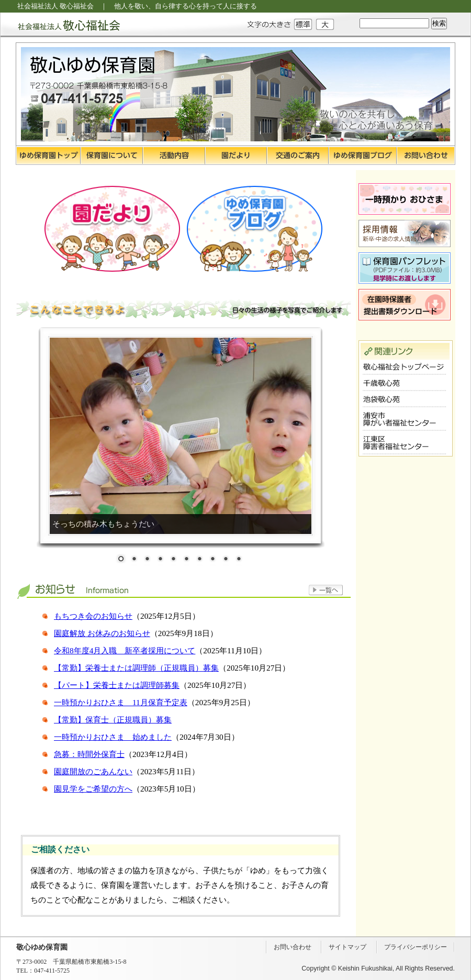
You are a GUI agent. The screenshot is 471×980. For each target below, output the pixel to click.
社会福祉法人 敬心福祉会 (60, 25)
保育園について (112, 155)
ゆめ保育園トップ (48, 155)
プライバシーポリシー (416, 947)
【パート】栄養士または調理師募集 (117, 685)
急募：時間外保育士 (89, 754)
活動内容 (174, 155)
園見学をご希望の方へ (93, 789)
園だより (236, 155)
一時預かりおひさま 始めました (113, 737)
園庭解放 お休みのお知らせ (102, 633)
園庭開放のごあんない (93, 771)
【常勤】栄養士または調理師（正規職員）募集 (136, 668)
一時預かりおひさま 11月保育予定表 (121, 702)
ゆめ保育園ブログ (363, 155)
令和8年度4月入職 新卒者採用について (125, 650)
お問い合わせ (426, 155)
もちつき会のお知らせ (93, 616)
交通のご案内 (298, 155)
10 (239, 560)
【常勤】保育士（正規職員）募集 (113, 720)
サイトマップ (347, 947)
